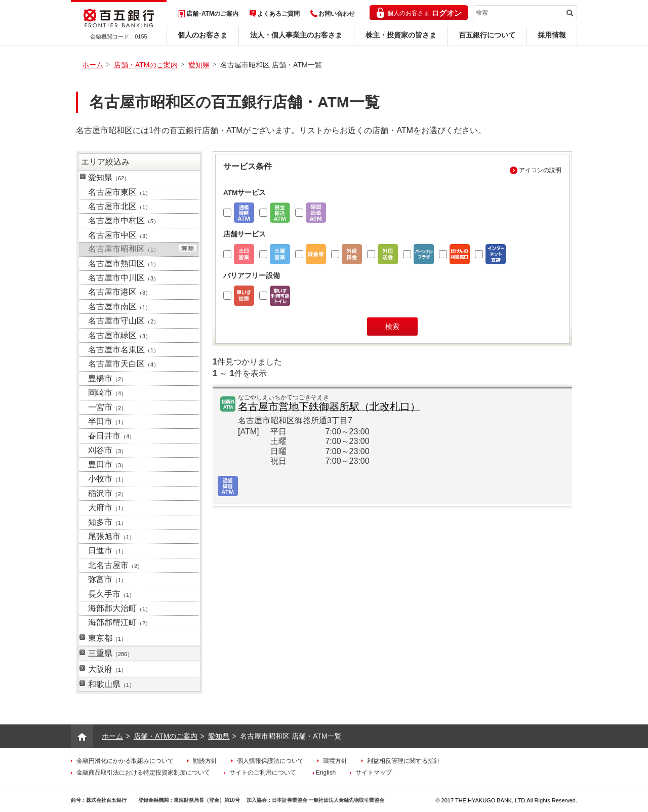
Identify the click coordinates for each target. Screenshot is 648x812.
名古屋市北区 (119, 206)
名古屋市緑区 (119, 335)
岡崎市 (107, 393)
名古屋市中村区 (124, 220)
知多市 (107, 522)
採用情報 (552, 35)
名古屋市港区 (119, 292)
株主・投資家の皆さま (401, 35)
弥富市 (107, 579)
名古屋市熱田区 (124, 263)
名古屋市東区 (119, 192)
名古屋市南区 (119, 307)
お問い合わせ (337, 14)
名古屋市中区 (119, 235)
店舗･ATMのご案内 (212, 14)
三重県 (110, 653)
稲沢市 (107, 493)
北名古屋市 (115, 565)
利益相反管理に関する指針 (403, 761)
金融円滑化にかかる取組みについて (125, 761)
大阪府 (107, 669)
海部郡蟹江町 (119, 622)
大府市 (107, 507)
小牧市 (107, 479)
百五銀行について (487, 35)
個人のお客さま (202, 35)
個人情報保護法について (270, 761)
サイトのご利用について (263, 773)
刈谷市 (107, 450)
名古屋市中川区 (124, 278)
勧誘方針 (205, 761)
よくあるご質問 (278, 14)
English (326, 773)
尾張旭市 (111, 536)
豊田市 (107, 464)
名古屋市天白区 (124, 364)
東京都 (107, 638)
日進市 (107, 551)
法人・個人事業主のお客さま (296, 35)
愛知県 (199, 65)
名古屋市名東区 (124, 350)
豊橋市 (107, 378)
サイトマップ (374, 773)
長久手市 (111, 594)
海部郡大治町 (119, 608)
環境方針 (335, 761)
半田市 (107, 421)
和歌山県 (111, 684)
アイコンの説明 (540, 170)
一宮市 (107, 407)
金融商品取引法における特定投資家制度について (143, 773)
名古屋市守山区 (124, 321)
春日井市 (111, 436)
